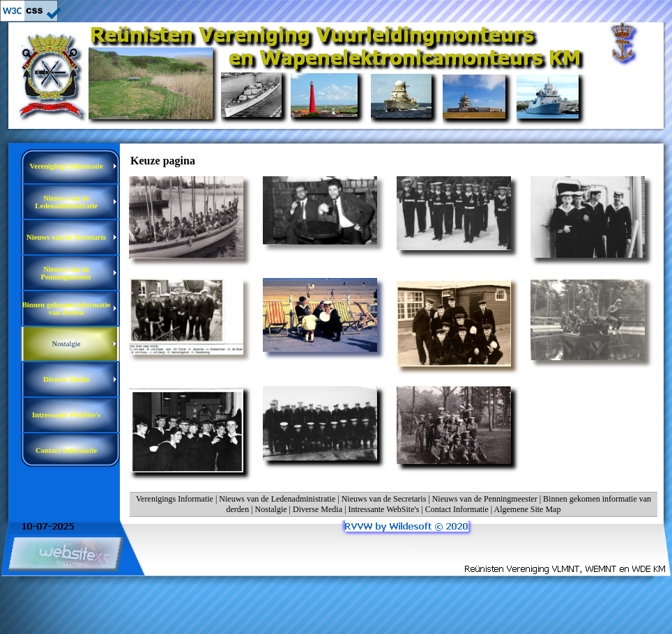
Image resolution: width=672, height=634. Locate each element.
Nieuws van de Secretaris (384, 499)
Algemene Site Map (527, 509)
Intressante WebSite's (383, 509)
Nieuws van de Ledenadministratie (277, 499)
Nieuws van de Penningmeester (485, 499)
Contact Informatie (457, 509)
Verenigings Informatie (175, 499)
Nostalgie (271, 509)
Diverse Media (318, 509)
